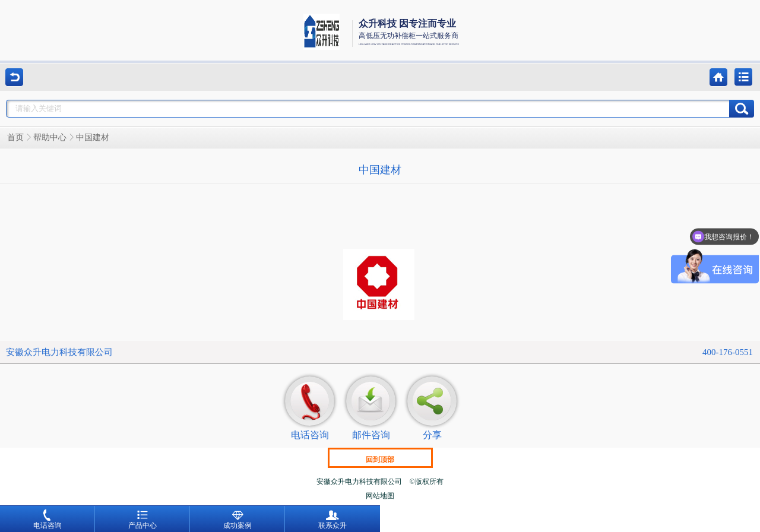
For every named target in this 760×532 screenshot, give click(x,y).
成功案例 (237, 520)
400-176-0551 (728, 352)
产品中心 (142, 520)
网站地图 (380, 496)
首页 (15, 137)
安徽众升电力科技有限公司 (59, 352)
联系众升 (332, 520)
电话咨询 (47, 520)
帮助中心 (50, 137)
